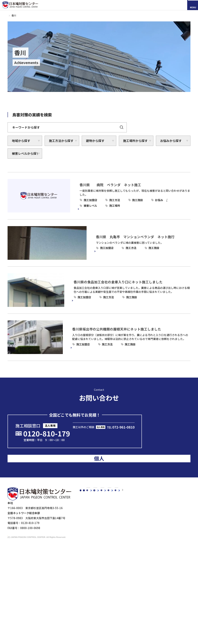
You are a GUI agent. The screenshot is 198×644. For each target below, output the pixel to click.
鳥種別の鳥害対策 (120, 493)
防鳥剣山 (122, 566)
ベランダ (173, 201)
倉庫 (157, 295)
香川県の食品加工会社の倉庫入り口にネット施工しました (108, 279)
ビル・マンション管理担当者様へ (107, 608)
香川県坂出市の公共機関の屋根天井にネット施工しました (108, 326)
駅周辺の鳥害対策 (145, 530)
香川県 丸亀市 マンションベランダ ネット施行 (103, 234)
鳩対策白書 (90, 498)
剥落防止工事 (95, 618)
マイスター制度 (141, 615)
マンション (161, 245)
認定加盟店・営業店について (126, 498)
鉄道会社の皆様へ (97, 628)
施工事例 (18, 15)
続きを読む (71, 207)
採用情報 (25, 529)
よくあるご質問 (118, 504)
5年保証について (97, 535)
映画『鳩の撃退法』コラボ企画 (150, 611)
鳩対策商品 (120, 551)
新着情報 (88, 487)
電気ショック (125, 572)
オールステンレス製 (129, 561)
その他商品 (123, 592)
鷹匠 (119, 587)
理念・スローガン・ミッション (105, 525)
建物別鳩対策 (139, 515)
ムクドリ (92, 561)
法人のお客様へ (92, 602)
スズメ (91, 566)
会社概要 (88, 515)
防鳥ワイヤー (125, 577)
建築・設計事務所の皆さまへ (104, 623)
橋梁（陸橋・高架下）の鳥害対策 (155, 535)
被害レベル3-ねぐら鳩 (131, 201)
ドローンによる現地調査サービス (151, 606)
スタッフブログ (92, 481)
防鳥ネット (123, 556)
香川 (87, 195)
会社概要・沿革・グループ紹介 (105, 530)
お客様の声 (115, 481)
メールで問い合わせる (105, 428)
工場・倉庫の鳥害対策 (148, 520)
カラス (91, 556)
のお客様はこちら (170, 436)
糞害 (82, 201)
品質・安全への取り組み (101, 540)
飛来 (89, 201)
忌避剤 (121, 582)
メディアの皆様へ (142, 602)
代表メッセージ (96, 520)
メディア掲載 (91, 493)
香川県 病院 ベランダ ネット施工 (95, 184)
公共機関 (160, 342)
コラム (87, 476)
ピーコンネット (122, 195)
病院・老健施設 (164, 195)
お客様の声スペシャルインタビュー (130, 487)
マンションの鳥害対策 (148, 525)
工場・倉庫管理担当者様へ (103, 613)
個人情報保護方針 (143, 620)
